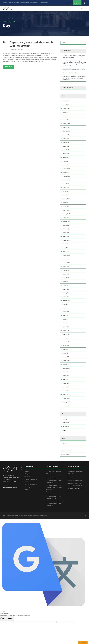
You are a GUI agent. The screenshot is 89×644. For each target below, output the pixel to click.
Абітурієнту (28, 474)
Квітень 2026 (66, 105)
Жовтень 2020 (66, 334)
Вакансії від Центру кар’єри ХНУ (76, 488)
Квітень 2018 (66, 394)
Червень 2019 (66, 372)
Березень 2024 (66, 199)
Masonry (65, 419)
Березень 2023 (66, 240)
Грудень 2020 (66, 327)
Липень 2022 (66, 266)
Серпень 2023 (66, 225)
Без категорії (66, 426)
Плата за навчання (73, 491)
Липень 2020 (66, 338)
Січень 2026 (66, 116)
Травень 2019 (66, 376)
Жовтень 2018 (66, 391)
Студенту (27, 476)
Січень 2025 (65, 161)
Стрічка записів (66, 447)
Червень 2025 (66, 142)
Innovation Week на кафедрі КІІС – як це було (74, 69)
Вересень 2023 (66, 221)
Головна (27, 471)
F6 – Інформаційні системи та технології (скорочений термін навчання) (54, 487)
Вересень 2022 (66, 263)
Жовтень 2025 (66, 127)
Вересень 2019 (66, 368)
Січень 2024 (66, 206)
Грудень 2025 (66, 120)
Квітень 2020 (66, 349)
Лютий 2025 (65, 157)
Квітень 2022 (66, 278)
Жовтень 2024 (66, 172)
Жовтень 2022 (66, 259)
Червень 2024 (66, 187)
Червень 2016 (66, 406)
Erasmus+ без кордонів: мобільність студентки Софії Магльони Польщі (74, 56)
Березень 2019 (66, 383)
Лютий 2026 (65, 112)
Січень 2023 (65, 248)
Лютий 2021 (65, 319)
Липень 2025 (66, 138)
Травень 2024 (66, 191)
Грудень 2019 (66, 357)
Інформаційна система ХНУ (75, 480)
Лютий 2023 (65, 244)
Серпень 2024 (66, 180)
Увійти (64, 443)
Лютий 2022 (65, 281)
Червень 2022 (66, 270)
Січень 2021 (65, 323)
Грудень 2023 (66, 210)
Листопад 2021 (66, 293)
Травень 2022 (66, 274)
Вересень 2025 (66, 131)
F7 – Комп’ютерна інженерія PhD (55, 501)
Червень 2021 (66, 308)
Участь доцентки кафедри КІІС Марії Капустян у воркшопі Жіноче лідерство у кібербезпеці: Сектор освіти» (74, 78)
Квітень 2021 (66, 315)
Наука (26, 482)
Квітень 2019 (66, 379)
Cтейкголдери (28, 487)
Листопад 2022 (66, 255)
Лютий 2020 (65, 353)
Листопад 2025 (66, 123)
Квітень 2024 (66, 195)
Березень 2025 (66, 154)
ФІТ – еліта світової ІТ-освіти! (70, 73)
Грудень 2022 (66, 251)
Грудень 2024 (66, 165)
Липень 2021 (65, 304)
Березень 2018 (66, 398)
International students (31, 479)
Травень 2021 (66, 312)
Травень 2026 (66, 101)
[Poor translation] (10, 618)
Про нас (27, 489)
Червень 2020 (66, 342)
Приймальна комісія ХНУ (74, 483)
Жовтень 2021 (66, 297)
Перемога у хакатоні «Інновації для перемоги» (31, 44)
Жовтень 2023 (66, 218)
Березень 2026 (66, 108)
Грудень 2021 (66, 289)
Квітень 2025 (66, 150)
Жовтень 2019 (66, 364)
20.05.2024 (13, 49)
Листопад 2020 (66, 330)
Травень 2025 (66, 146)
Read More (9, 67)
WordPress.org (66, 454)
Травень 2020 (66, 345)
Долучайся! (77, 3)
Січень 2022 (65, 285)
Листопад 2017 (66, 402)
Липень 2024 (66, 184)
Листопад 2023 (66, 214)
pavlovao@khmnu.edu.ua (10, 487)
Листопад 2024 (66, 169)
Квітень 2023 (66, 236)
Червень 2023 (66, 229)
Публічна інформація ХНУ (75, 486)
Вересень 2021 (66, 300)
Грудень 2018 (66, 387)
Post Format (66, 422)
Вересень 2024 (66, 176)
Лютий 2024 (65, 202)
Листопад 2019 (66, 361)
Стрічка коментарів (67, 451)
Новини (21, 49)
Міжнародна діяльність (31, 484)
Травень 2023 (66, 233)
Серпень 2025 (66, 135)
